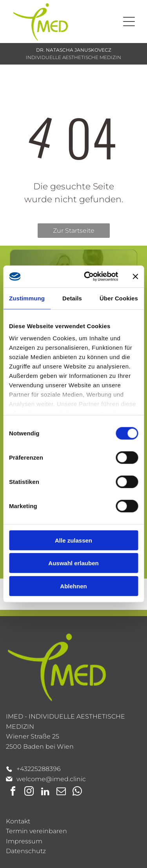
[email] (61, 792)
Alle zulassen (73, 540)
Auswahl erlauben (73, 563)
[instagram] (29, 792)
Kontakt (18, 821)
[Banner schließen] (135, 277)
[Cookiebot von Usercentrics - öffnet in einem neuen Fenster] (88, 277)
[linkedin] (45, 792)
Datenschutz (26, 851)
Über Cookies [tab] (119, 298)
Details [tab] (72, 298)
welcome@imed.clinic (51, 779)
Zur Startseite (74, 231)
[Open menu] (129, 22)
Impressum (24, 841)
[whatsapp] (77, 792)
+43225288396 (39, 769)
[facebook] (13, 792)
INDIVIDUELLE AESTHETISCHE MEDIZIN (73, 57)
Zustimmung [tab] (27, 298)
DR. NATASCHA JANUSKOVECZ (74, 50)
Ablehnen (73, 586)
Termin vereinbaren (36, 831)
